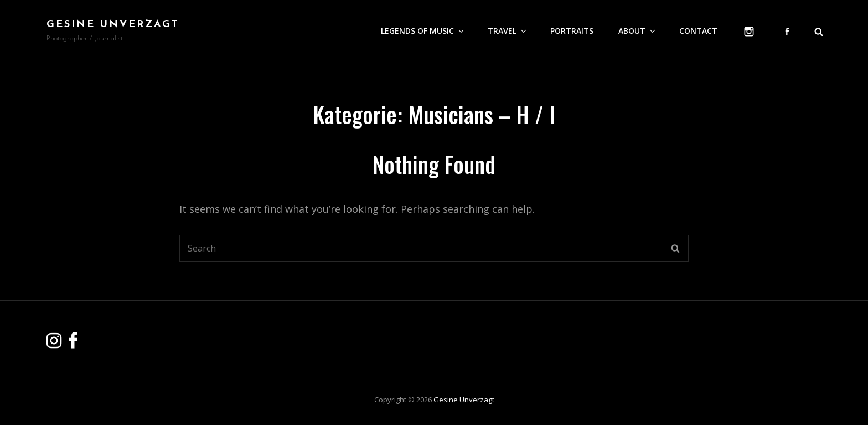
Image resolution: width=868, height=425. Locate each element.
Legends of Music (423, 31)
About (638, 31)
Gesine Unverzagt (113, 25)
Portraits (572, 31)
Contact (698, 31)
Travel (508, 31)
